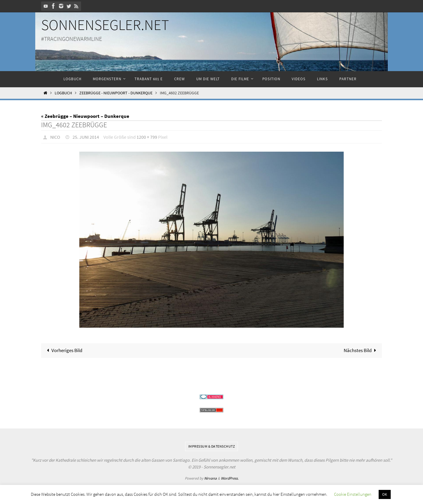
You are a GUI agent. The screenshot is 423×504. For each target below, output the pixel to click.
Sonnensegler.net (105, 25)
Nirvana (210, 478)
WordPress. (230, 478)
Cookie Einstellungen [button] (353, 494)
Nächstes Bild (361, 350)
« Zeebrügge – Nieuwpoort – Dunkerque (85, 116)
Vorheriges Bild (64, 350)
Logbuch (63, 93)
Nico (55, 137)
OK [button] (385, 494)
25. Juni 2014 (86, 137)
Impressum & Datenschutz (212, 446)
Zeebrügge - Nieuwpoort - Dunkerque (116, 93)
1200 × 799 (147, 137)
